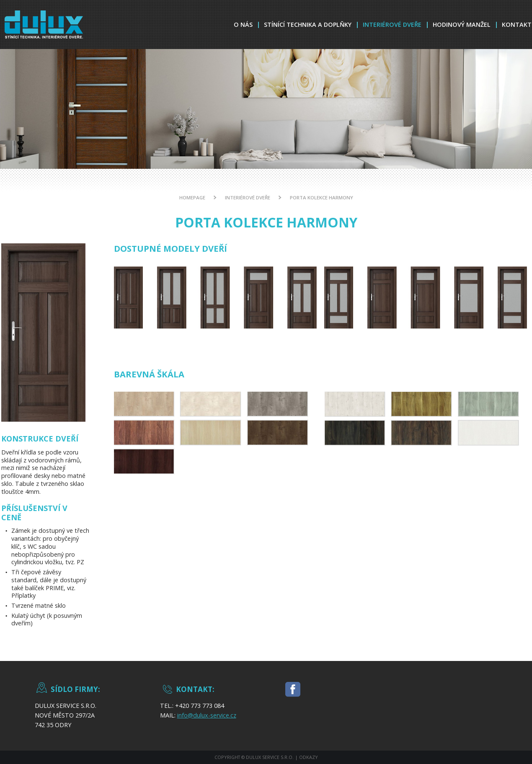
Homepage (192, 197)
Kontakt (517, 25)
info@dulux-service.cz (207, 715)
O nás (243, 25)
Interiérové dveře (392, 25)
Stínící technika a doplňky (308, 25)
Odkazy (309, 757)
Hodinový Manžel (462, 25)
